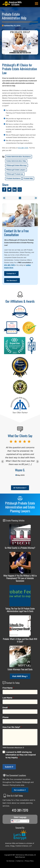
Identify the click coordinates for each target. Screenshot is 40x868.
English (16, 821)
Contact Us (11, 273)
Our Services (11, 280)
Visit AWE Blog (19, 676)
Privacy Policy (29, 861)
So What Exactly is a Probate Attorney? (20, 548)
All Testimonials (19, 488)
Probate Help (28, 178)
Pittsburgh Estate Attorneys (17, 165)
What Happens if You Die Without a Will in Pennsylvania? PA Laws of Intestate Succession (20, 578)
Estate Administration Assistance (19, 157)
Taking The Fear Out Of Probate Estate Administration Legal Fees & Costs (20, 610)
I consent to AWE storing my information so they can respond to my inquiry (21, 755)
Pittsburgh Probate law (15, 174)
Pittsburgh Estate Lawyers (16, 170)
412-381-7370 (23, 148)
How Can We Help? (12, 727)
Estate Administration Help (16, 161)
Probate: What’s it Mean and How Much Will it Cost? (20, 640)
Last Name (8, 698)
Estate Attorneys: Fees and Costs (20, 669)
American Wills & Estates (26, 855)
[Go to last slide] (3, 461)
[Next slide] (37, 461)
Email (6, 708)
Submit (8, 767)
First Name (8, 688)
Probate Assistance (13, 178)
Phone (6, 717)
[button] (36, 4)
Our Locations (19, 790)
